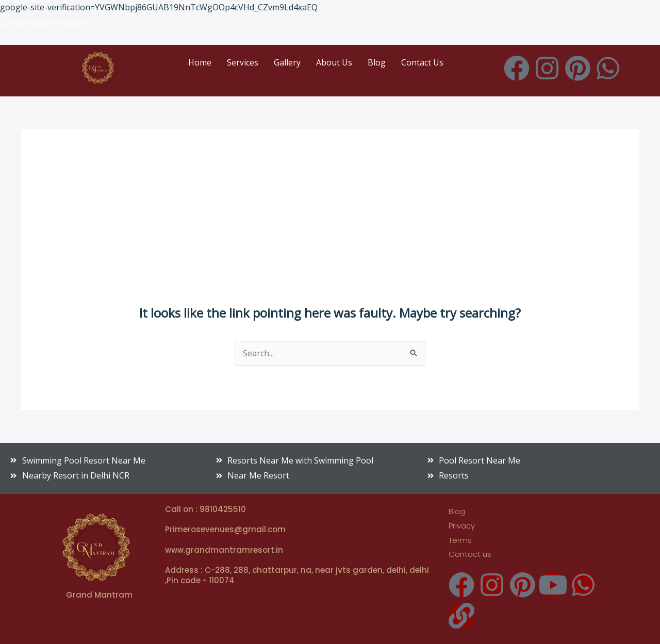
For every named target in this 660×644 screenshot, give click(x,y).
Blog (377, 62)
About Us (334, 62)
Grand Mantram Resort (45, 23)
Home (200, 62)
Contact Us (422, 62)
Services (243, 62)
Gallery (287, 62)
